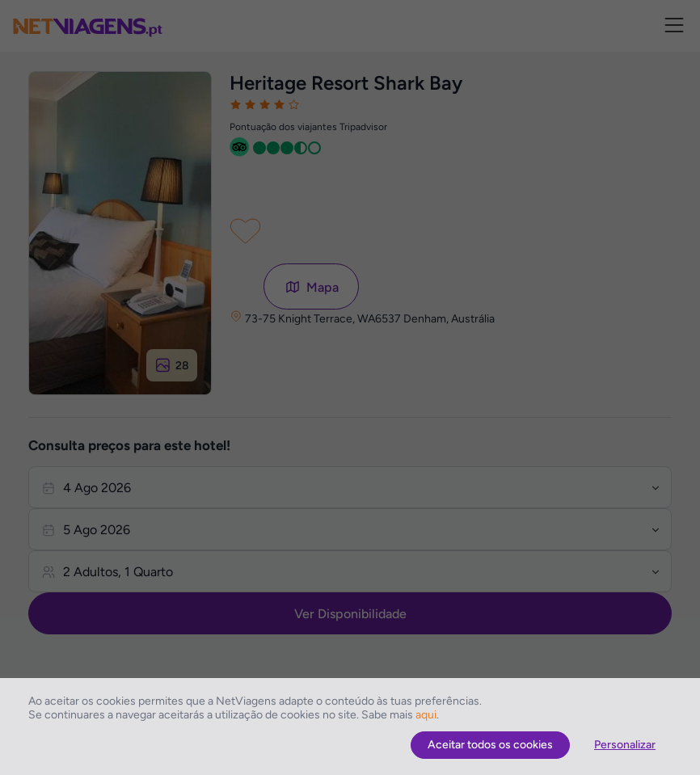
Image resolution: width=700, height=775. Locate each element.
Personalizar (625, 745)
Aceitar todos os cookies (490, 745)
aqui (426, 715)
